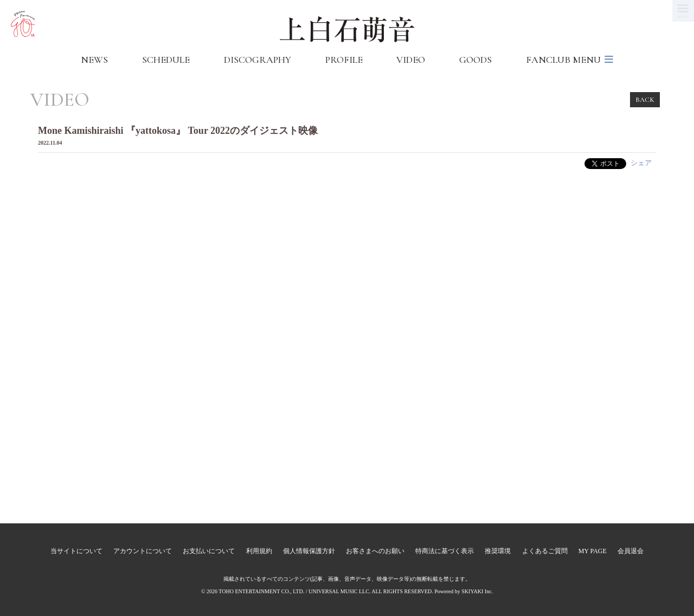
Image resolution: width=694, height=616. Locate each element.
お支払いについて (209, 551)
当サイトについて (76, 551)
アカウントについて (143, 551)
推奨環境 (498, 551)
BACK (645, 100)
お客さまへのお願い (375, 551)
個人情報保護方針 (309, 551)
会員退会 (631, 551)
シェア (641, 163)
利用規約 (259, 551)
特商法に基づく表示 (445, 551)
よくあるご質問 (545, 551)
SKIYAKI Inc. (477, 591)
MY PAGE (593, 551)
